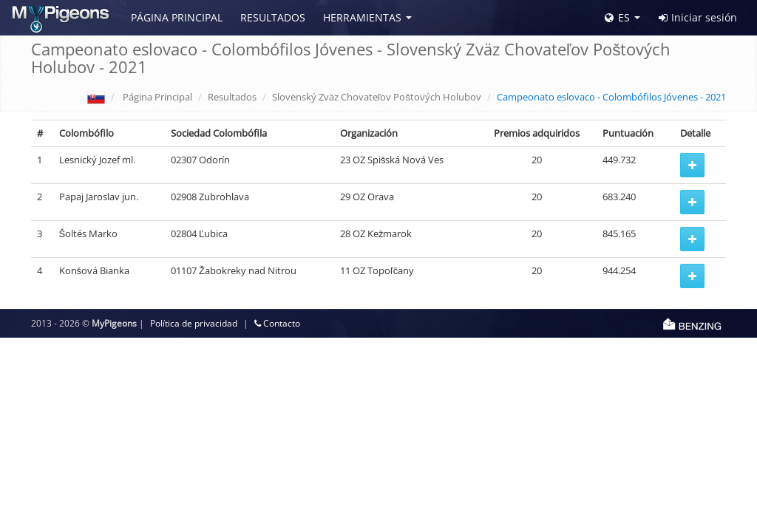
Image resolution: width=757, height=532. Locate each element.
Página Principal (177, 17)
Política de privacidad (194, 323)
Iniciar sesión (698, 18)
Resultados (273, 17)
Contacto (277, 323)
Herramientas (362, 17)
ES (617, 17)
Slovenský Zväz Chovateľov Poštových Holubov (377, 97)
